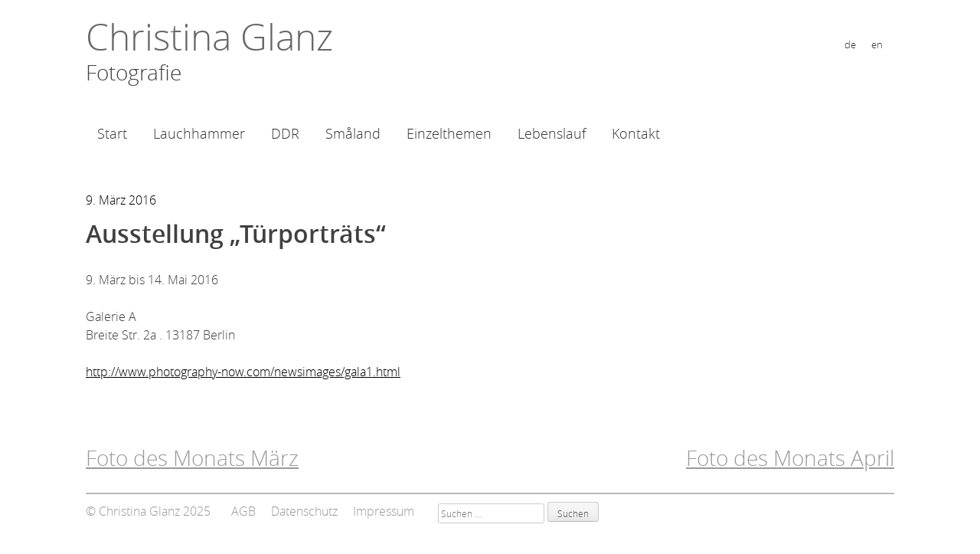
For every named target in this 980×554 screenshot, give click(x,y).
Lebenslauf (552, 133)
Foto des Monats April (790, 458)
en (877, 45)
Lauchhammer (199, 133)
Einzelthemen (449, 133)
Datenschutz (304, 511)
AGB (243, 511)
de (850, 45)
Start (112, 133)
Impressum (384, 511)
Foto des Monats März (192, 458)
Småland (353, 133)
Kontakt (636, 133)
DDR (285, 133)
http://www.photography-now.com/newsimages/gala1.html (243, 372)
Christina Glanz (209, 37)
